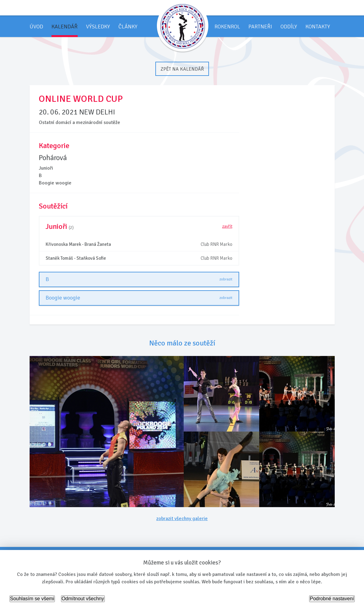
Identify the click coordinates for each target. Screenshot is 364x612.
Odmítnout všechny (83, 599)
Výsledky (98, 27)
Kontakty (318, 27)
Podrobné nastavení (332, 599)
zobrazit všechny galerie (182, 519)
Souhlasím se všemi (32, 599)
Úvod (36, 27)
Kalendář (65, 27)
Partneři (260, 27)
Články (128, 27)
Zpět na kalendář (182, 69)
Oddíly (289, 27)
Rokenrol (227, 27)
